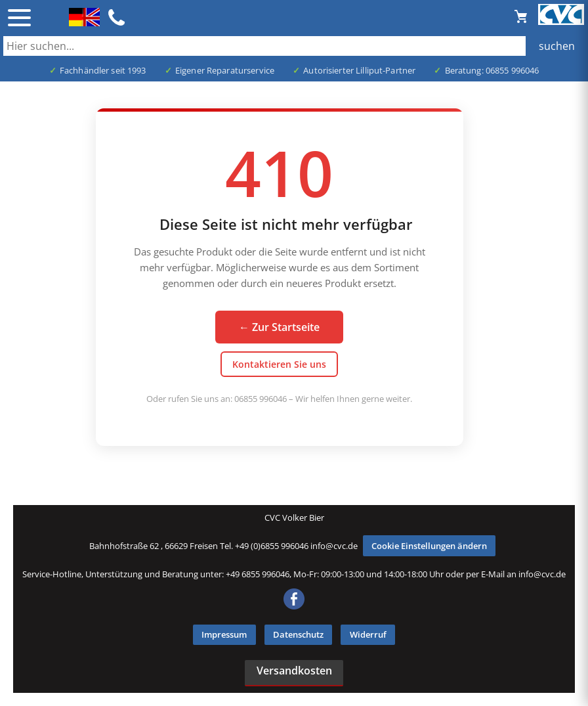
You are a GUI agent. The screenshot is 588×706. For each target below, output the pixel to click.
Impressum (224, 634)
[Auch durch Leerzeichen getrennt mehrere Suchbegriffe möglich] (294, 46)
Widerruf (368, 634)
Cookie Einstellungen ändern (429, 546)
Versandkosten (294, 671)
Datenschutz (298, 634)
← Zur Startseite (279, 327)
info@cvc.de (334, 546)
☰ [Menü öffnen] (19, 18)
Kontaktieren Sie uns (279, 364)
